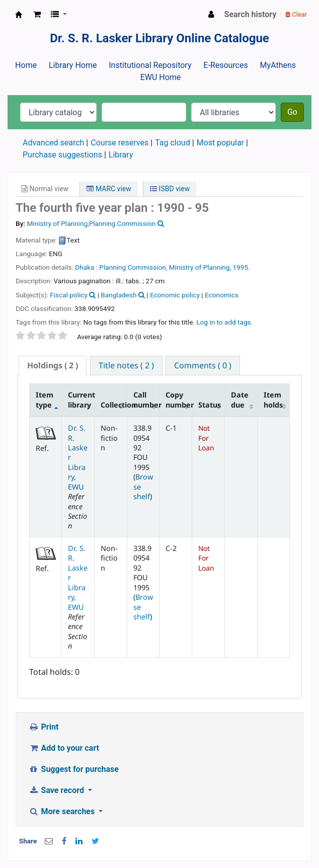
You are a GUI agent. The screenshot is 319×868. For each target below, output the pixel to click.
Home (26, 65)
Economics (222, 295)
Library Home (73, 65)
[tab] (53, 366)
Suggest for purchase (74, 769)
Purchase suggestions (62, 155)
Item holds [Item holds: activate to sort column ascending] (273, 400)
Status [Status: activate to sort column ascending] (210, 405)
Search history (251, 14)
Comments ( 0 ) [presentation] (203, 365)
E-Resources (225, 65)
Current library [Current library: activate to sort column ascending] (81, 400)
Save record (57, 790)
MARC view (109, 189)
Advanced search (53, 143)
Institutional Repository (150, 65)
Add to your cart (64, 748)
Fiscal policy (69, 295)
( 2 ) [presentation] (53, 365)
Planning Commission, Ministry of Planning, (165, 267)
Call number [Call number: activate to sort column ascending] (146, 400)
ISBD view (170, 189)
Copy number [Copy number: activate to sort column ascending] (179, 400)
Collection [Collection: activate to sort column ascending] (114, 405)
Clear (296, 14)
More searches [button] (63, 811)
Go (292, 112)
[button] (37, 15)
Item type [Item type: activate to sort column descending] (45, 400)
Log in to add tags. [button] (224, 322)
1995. (241, 267)
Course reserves (119, 143)
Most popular (220, 143)
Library (121, 155)
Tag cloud (173, 143)
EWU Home (161, 77)
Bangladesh (118, 295)
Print (44, 727)
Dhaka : (86, 267)
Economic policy (175, 295)
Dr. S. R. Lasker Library (19, 15)
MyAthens (278, 65)
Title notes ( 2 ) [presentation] (126, 365)
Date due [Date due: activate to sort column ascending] (240, 400)
